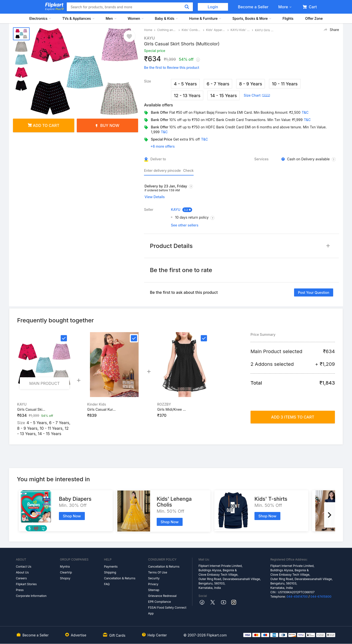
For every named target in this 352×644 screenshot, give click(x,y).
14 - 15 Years (224, 96)
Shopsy (65, 578)
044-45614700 (297, 597)
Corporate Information (31, 596)
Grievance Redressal (162, 596)
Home (148, 30)
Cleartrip (66, 572)
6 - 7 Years (218, 84)
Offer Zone (314, 18)
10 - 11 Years (285, 84)
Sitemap (154, 590)
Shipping (110, 572)
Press (20, 590)
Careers (21, 578)
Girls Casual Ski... (31, 409)
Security (154, 578)
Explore (55, 9)
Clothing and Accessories (167, 30)
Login (213, 7)
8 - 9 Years (251, 84)
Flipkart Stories (26, 584)
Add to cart (44, 125)
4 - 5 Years (185, 84)
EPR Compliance (159, 602)
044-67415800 (321, 597)
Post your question (314, 292)
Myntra (65, 567)
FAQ (107, 584)
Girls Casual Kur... (101, 409)
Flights (288, 18)
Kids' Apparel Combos (216, 30)
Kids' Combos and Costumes (191, 30)
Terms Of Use (158, 572)
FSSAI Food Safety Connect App (167, 610)
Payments (111, 567)
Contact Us (24, 567)
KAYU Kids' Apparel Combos (240, 30)
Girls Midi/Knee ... (171, 409)
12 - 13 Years (187, 96)
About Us (22, 572)
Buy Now (108, 125)
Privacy (153, 584)
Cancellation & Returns (120, 578)
